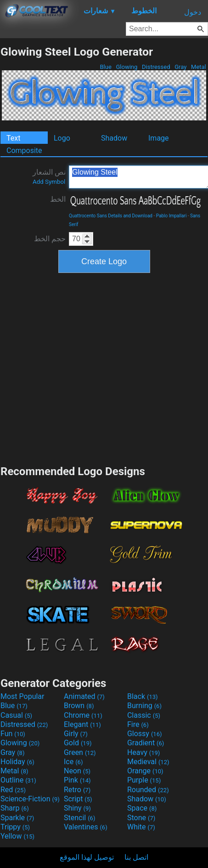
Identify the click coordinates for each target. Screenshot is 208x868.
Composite (24, 150)
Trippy (15, 827)
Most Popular (22, 696)
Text (13, 138)
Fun (13, 734)
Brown (79, 706)
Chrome (83, 715)
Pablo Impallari (171, 216)
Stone (141, 818)
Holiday (17, 762)
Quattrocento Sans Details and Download (111, 216)
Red (13, 790)
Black (143, 696)
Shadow (114, 138)
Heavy (143, 752)
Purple (144, 780)
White (141, 827)
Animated (84, 696)
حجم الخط (50, 239)
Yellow (17, 836)
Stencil (79, 818)
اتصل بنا (136, 857)
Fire (138, 724)
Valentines (86, 827)
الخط (58, 199)
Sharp (15, 808)
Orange (145, 771)
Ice (73, 762)
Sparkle (17, 818)
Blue (106, 67)
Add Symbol (49, 182)
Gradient (146, 743)
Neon (77, 771)
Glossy (145, 734)
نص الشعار (49, 176)
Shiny (77, 808)
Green (80, 752)
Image (159, 138)
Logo (62, 138)
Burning (144, 706)
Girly (76, 734)
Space (142, 808)
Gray (181, 67)
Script (78, 799)
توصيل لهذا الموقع (87, 857)
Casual (16, 715)
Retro (77, 790)
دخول (193, 12)
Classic (144, 715)
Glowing (126, 67)
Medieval (148, 762)
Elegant (82, 724)
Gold (78, 743)
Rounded (148, 790)
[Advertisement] (86, 368)
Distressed (156, 67)
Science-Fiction (30, 799)
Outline (18, 780)
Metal (199, 67)
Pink (77, 780)
